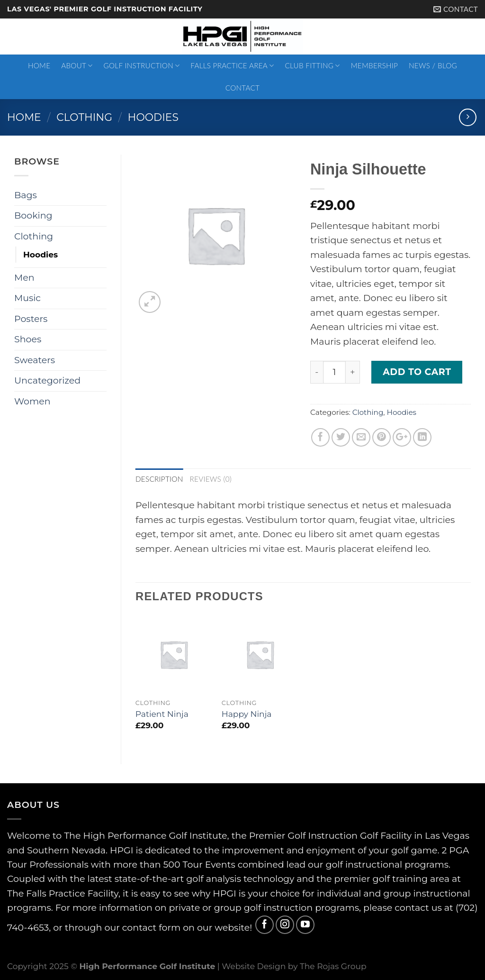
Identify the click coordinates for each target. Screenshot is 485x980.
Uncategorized (47, 380)
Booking (33, 215)
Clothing (84, 117)
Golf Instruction (142, 66)
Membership (375, 65)
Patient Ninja (162, 714)
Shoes (28, 339)
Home (39, 65)
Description (159, 479)
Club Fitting (312, 66)
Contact (242, 88)
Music (27, 298)
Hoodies (153, 117)
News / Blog (433, 65)
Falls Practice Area (232, 66)
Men (24, 278)
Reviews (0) (211, 479)
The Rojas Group (333, 966)
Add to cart (417, 372)
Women (32, 401)
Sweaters (35, 360)
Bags (26, 195)
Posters (31, 319)
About (77, 66)
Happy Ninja (247, 714)
